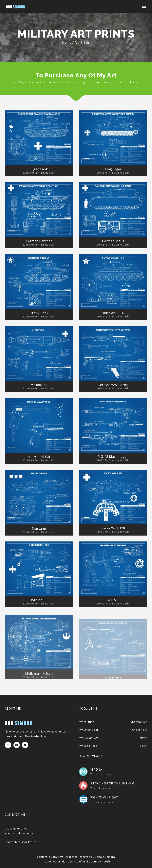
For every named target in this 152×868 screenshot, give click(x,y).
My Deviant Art (88, 738)
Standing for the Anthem (112, 783)
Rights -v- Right (104, 797)
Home (67, 42)
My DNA (96, 770)
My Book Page (88, 746)
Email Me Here (30, 842)
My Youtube (87, 722)
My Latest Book (89, 730)
